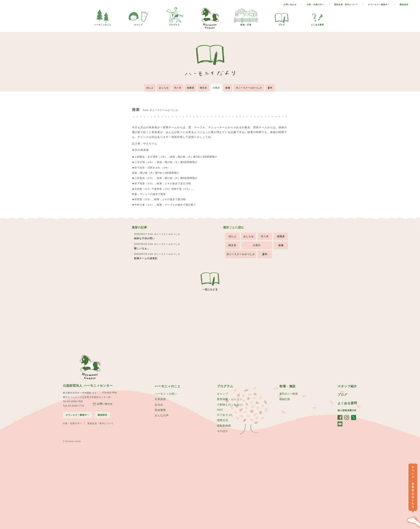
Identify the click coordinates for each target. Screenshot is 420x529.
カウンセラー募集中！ (379, 5)
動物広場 (285, 399)
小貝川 (216, 88)
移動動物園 (224, 426)
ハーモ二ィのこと (103, 24)
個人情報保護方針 (347, 410)
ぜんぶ (150, 88)
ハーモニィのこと (168, 386)
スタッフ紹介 (347, 386)
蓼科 (270, 88)
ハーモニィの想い (166, 394)
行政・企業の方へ (315, 5)
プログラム (174, 24)
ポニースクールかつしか (249, 88)
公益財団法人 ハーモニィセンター (88, 386)
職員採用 (404, 5)
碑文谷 (203, 88)
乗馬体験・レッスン (230, 399)
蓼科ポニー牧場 (289, 394)
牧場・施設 (288, 386)
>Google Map (109, 393)
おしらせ (164, 88)
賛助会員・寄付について (346, 5)
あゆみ (159, 405)
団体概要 (160, 410)
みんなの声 (162, 415)
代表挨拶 (160, 399)
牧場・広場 (246, 24)
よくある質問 (317, 24)
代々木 (178, 88)
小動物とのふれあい (230, 405)
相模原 (191, 88)
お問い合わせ (290, 5)
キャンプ (138, 24)
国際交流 (223, 420)
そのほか (223, 431)
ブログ (282, 24)
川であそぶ (224, 415)
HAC (220, 410)
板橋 (228, 88)
